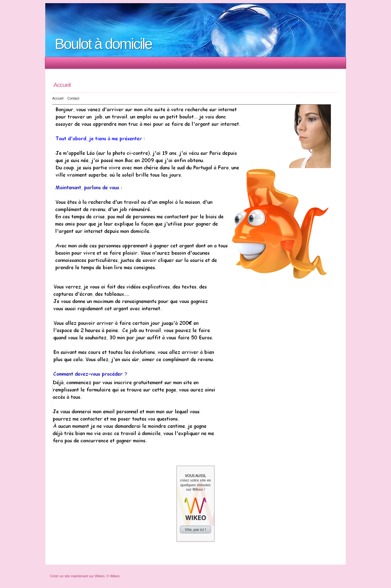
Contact (73, 98)
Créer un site (60, 576)
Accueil (58, 98)
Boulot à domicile (103, 44)
